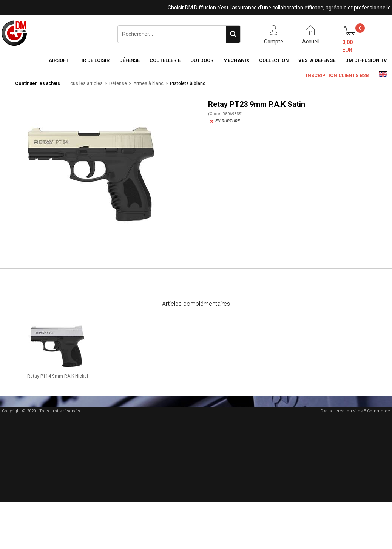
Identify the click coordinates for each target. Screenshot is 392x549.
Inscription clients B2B (337, 75)
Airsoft (59, 60)
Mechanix (236, 60)
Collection (274, 60)
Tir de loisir (94, 60)
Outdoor (202, 60)
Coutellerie (165, 60)
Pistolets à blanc (188, 83)
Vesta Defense (317, 60)
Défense (130, 60)
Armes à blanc (148, 83)
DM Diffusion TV (366, 60)
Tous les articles (85, 83)
